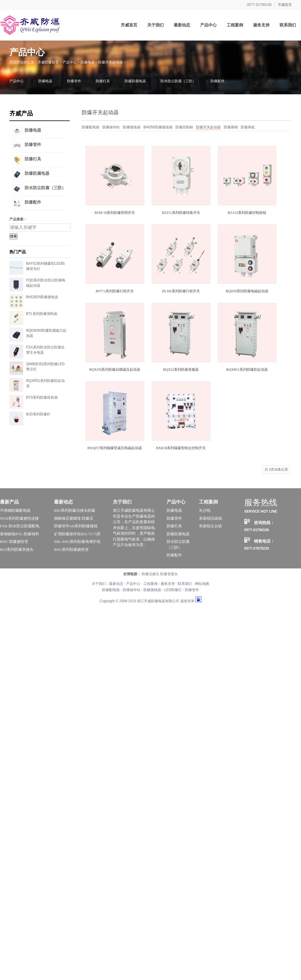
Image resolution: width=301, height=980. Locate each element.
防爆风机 (248, 127)
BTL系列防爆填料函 (42, 314)
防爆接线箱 (132, 127)
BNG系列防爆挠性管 (71, 549)
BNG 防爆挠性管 (14, 542)
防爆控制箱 (184, 127)
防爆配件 (218, 81)
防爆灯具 (103, 81)
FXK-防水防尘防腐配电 (20, 526)
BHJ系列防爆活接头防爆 (75, 510)
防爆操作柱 (111, 127)
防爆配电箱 (91, 127)
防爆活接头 (150, 574)
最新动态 (63, 502)
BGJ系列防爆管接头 (17, 549)
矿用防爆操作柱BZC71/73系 (77, 534)
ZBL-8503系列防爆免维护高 (77, 542)
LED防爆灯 (173, 590)
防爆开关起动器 (111, 62)
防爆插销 (231, 127)
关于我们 (122, 502)
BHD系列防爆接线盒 (42, 297)
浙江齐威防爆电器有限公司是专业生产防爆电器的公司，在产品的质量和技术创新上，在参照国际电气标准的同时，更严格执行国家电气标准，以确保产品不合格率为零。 (134, 528)
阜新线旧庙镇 (210, 518)
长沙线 (205, 510)
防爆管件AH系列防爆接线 (76, 526)
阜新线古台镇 (210, 526)
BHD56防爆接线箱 (158, 127)
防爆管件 (74, 81)
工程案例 (208, 502)
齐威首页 (285, 5)
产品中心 (70, 62)
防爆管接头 (169, 574)
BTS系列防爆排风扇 (42, 397)
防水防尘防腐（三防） (178, 81)
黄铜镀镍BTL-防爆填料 (20, 534)
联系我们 (185, 584)
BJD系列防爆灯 (38, 414)
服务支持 (168, 584)
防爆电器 (88, 62)
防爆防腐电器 (135, 81)
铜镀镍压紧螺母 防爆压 (74, 518)
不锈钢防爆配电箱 (15, 510)
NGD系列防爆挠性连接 (19, 518)
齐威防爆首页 (48, 62)
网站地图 (202, 584)
